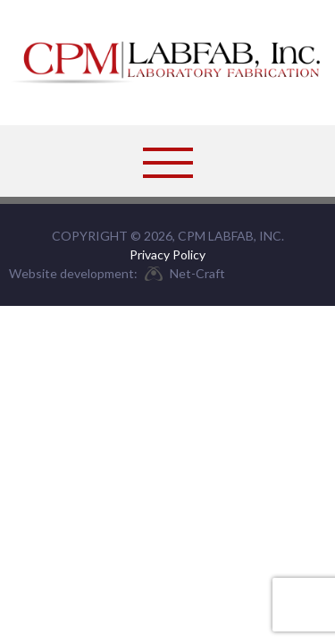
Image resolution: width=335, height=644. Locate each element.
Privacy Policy (167, 254)
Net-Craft (185, 273)
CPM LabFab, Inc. (231, 236)
